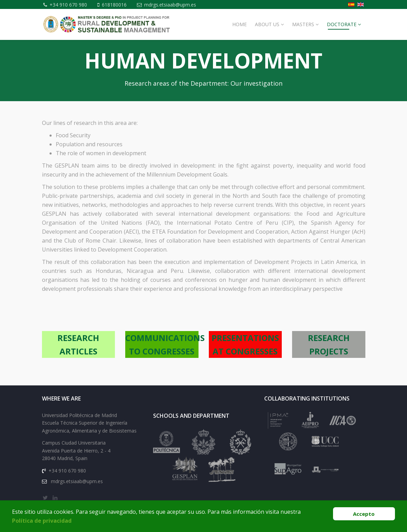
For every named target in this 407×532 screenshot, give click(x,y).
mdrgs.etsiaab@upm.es (78, 14)
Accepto (364, 514)
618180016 (117, 5)
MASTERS (303, 33)
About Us (267, 33)
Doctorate (342, 33)
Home (239, 33)
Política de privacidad (42, 521)
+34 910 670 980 (70, 5)
